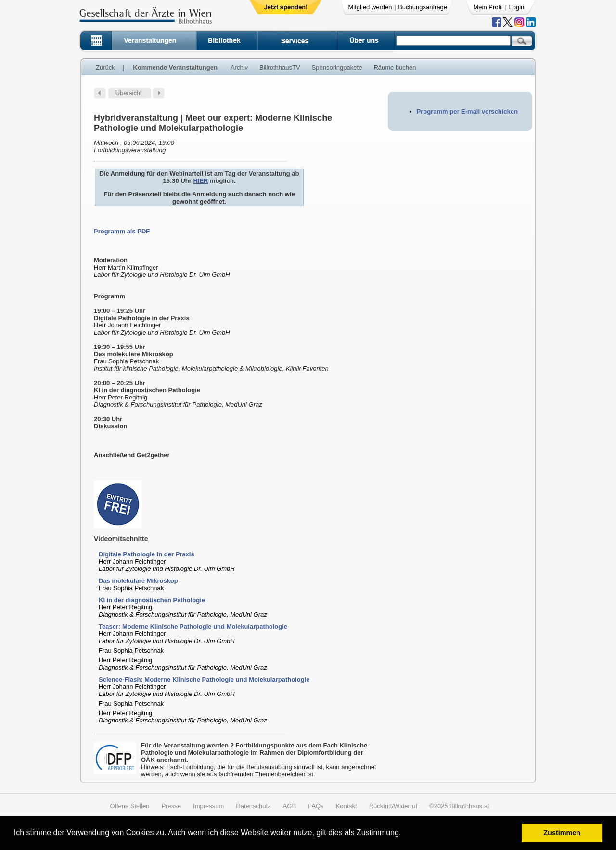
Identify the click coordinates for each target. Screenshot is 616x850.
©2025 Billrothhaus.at (459, 806)
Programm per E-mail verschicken (467, 111)
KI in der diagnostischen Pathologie (152, 600)
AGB (289, 806)
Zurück (105, 68)
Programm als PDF (122, 231)
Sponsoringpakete (337, 68)
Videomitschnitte (121, 539)
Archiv (239, 68)
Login (517, 7)
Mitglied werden (370, 7)
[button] (404, 834)
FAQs (316, 806)
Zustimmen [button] (562, 833)
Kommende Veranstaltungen (175, 68)
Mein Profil (488, 7)
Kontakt (346, 806)
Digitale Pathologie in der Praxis (147, 554)
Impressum (208, 806)
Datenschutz (253, 806)
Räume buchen (395, 68)
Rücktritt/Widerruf (393, 806)
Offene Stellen (129, 806)
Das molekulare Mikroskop (138, 581)
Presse (171, 806)
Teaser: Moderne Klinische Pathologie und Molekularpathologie (193, 626)
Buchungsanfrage (423, 7)
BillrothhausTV (280, 68)
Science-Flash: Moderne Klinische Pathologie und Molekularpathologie (204, 679)
